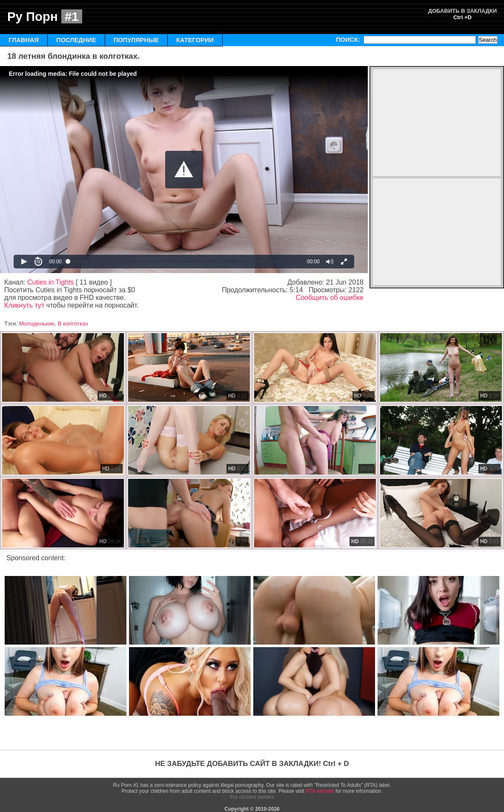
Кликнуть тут (24, 305)
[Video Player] (184, 170)
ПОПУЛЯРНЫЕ (136, 40)
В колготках (73, 324)
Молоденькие (37, 324)
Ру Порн (45, 16)
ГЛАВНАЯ (24, 40)
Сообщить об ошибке (330, 298)
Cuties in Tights (50, 282)
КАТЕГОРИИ (195, 40)
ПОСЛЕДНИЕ (76, 40)
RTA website (320, 791)
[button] (184, 170)
